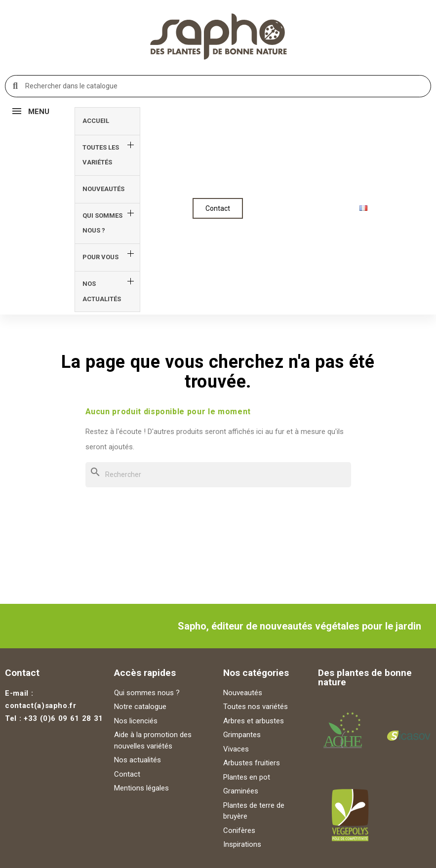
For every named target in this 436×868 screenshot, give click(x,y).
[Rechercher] (218, 475)
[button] (218, 208)
